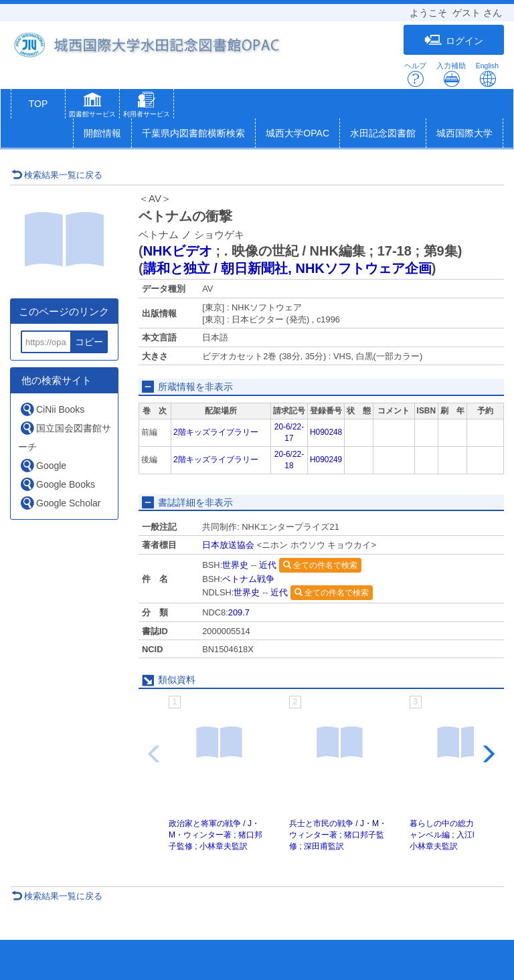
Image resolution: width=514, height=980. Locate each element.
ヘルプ (415, 75)
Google (43, 465)
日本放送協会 (228, 545)
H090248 (326, 432)
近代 (268, 565)
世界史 (235, 565)
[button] (92, 106)
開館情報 (102, 133)
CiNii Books (52, 409)
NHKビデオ (178, 251)
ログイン (454, 40)
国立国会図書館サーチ (65, 436)
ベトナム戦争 (248, 579)
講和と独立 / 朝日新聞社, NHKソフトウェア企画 (287, 268)
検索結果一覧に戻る (57, 175)
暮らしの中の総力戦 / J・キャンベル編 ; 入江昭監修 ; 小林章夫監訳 (459, 835)
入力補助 (451, 75)
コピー (89, 342)
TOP (38, 104)
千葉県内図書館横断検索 (193, 133)
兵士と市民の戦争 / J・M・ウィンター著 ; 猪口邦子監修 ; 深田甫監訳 (338, 835)
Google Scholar (60, 503)
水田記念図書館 (383, 133)
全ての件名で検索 (320, 565)
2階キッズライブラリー (216, 432)
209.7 (239, 612)
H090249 (326, 460)
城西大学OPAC (297, 133)
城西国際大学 (464, 133)
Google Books (57, 484)
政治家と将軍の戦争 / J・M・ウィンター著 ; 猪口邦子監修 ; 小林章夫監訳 (216, 835)
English (487, 75)
